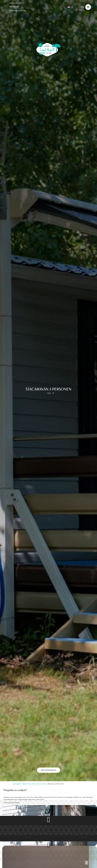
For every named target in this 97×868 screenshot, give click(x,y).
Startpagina (17, 784)
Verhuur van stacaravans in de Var (34, 784)
